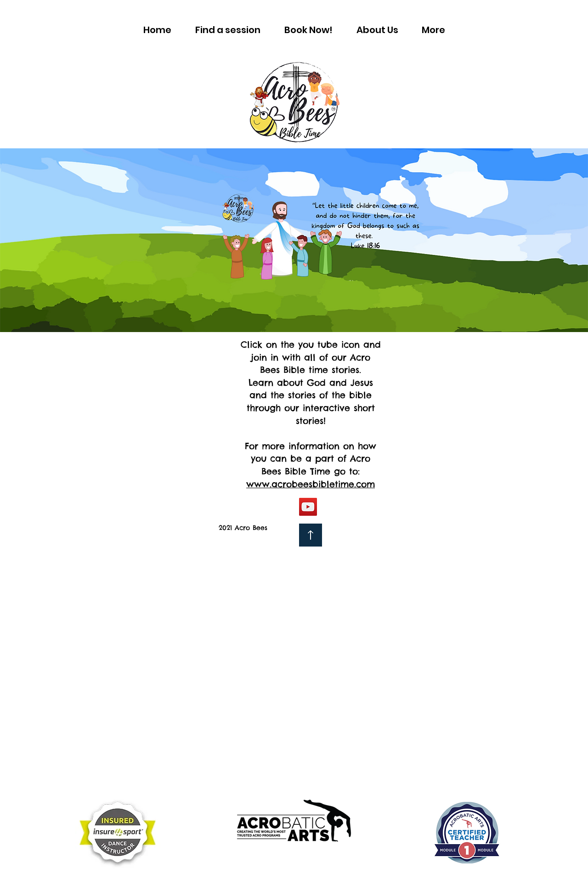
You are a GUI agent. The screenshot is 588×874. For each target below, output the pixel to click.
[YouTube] (308, 507)
